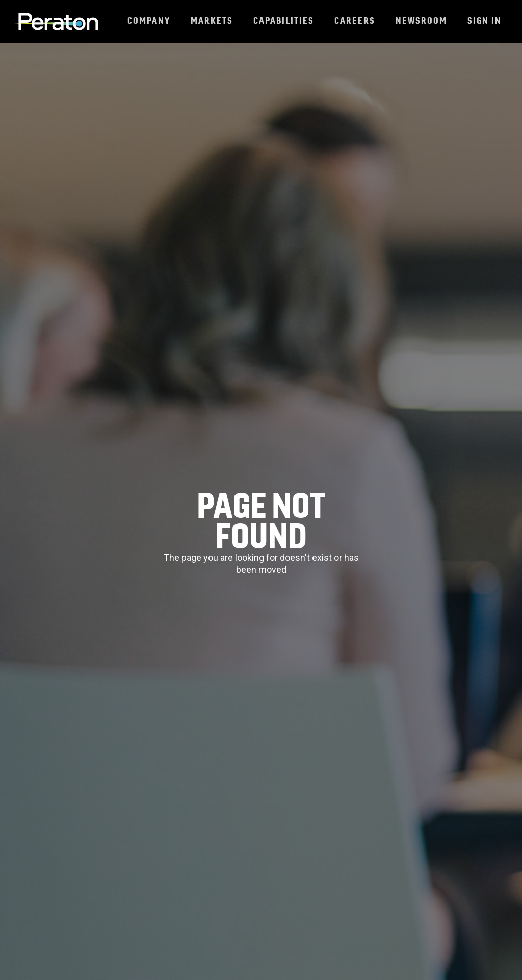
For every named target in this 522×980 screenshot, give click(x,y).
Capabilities (284, 21)
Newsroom (421, 21)
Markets (212, 21)
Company (149, 21)
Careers (355, 21)
